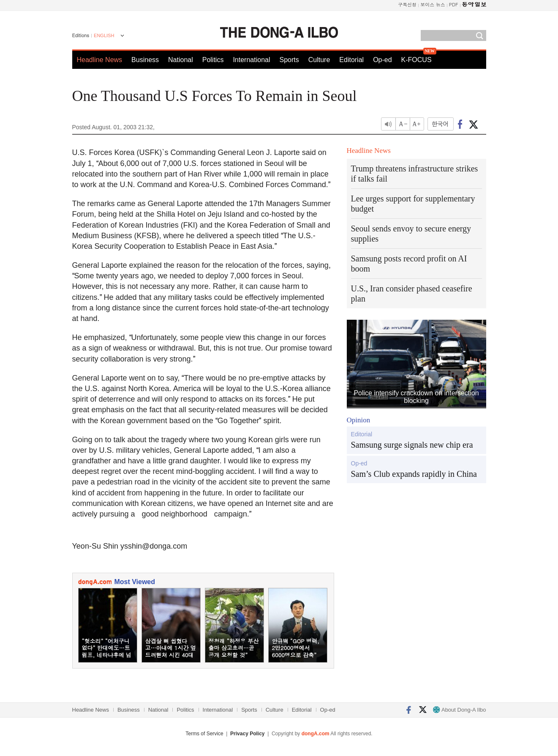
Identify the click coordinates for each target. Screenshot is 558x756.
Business (145, 60)
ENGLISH (104, 35)
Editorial (351, 60)
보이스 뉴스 (433, 4)
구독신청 (407, 4)
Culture (319, 60)
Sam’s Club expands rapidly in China (414, 474)
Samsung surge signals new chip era (412, 445)
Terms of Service (204, 734)
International (251, 60)
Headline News (100, 60)
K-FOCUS (416, 60)
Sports (289, 60)
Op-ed (382, 60)
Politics (213, 60)
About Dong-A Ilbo (459, 710)
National (181, 60)
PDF (454, 4)
